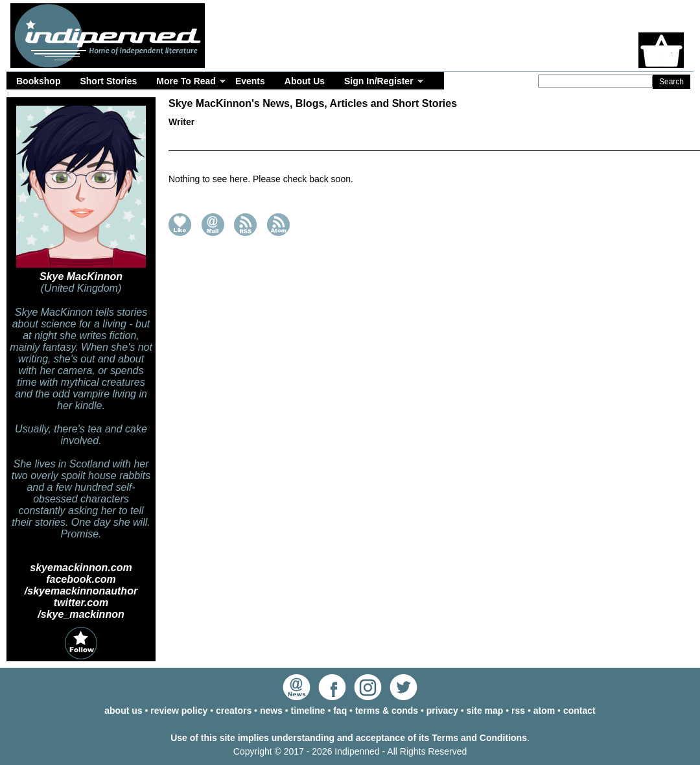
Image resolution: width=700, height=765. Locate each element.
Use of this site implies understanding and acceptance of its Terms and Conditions (349, 738)
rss (518, 711)
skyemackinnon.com (81, 568)
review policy (179, 711)
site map (485, 711)
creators (234, 711)
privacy (442, 711)
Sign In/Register (379, 81)
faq (340, 711)
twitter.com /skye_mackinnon (81, 608)
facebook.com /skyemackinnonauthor (81, 585)
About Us (305, 81)
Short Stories (108, 81)
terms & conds (387, 711)
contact (579, 711)
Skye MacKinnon (81, 277)
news (271, 711)
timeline (308, 711)
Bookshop (38, 81)
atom (544, 711)
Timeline (441, 142)
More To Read (186, 81)
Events (250, 81)
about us (123, 711)
